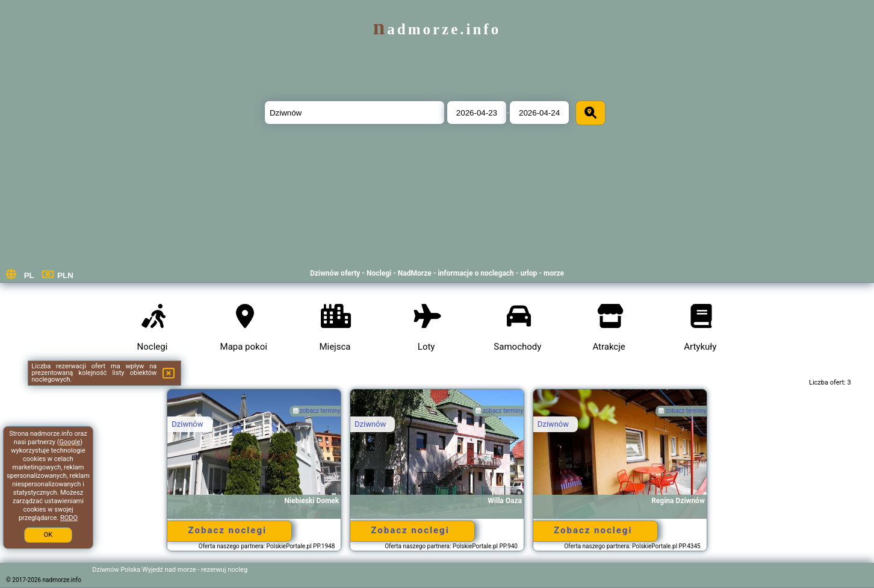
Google (70, 442)
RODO (69, 518)
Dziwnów (187, 424)
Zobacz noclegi (228, 530)
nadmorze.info (437, 29)
